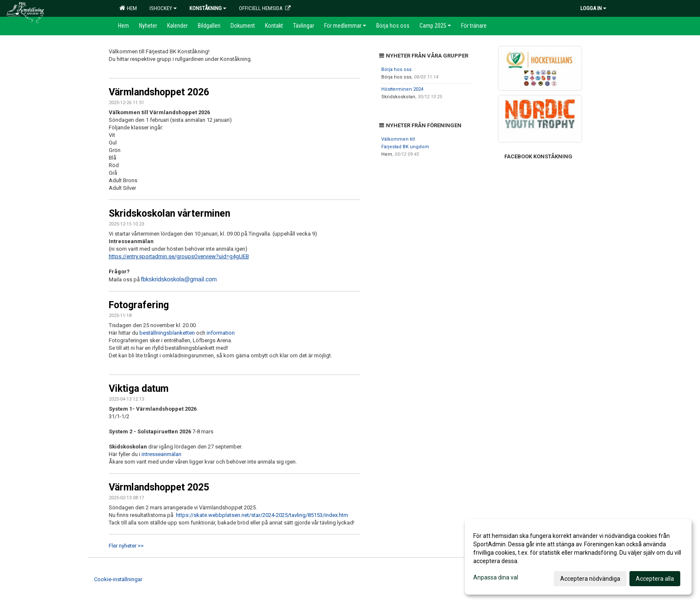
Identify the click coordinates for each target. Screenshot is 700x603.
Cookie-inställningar (118, 579)
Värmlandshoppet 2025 (159, 487)
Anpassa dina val (496, 577)
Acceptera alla (655, 579)
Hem (128, 8)
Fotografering (139, 305)
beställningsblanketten (168, 333)
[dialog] (578, 557)
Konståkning (208, 8)
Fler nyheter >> (126, 546)
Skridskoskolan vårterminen (169, 214)
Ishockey (163, 8)
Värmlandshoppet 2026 (159, 92)
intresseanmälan (161, 454)
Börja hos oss (396, 69)
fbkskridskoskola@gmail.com (179, 279)
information (221, 333)
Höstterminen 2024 (402, 89)
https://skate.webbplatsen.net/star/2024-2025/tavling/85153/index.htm (262, 515)
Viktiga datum (139, 389)
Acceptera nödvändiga (590, 579)
